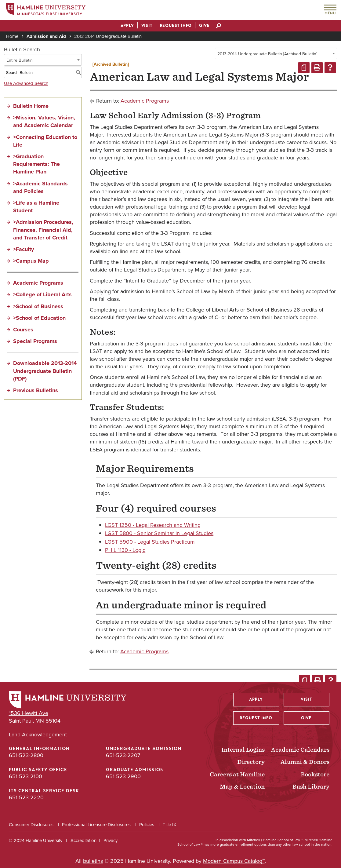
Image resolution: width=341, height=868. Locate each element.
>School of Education (39, 318)
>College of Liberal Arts (42, 294)
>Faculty (24, 249)
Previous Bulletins (36, 390)
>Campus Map (31, 261)
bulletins (93, 861)
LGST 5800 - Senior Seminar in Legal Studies (159, 533)
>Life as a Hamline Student (36, 207)
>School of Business (38, 306)
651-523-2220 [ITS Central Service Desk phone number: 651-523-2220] (26, 797)
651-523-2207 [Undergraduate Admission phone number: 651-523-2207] (123, 755)
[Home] (46, 10)
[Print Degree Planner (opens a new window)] (304, 68)
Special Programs (35, 341)
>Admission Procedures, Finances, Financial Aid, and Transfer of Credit (43, 230)
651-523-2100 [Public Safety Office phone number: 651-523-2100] (25, 776)
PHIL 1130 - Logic (125, 550)
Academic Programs (38, 283)
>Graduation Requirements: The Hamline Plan (36, 164)
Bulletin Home (31, 106)
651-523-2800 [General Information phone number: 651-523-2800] (26, 755)
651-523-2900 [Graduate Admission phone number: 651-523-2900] (123, 776)
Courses (23, 330)
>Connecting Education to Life (45, 141)
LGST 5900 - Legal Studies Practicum (150, 542)
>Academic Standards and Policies (40, 187)
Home (12, 36)
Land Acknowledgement (38, 734)
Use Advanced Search (26, 83)
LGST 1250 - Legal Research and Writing (153, 525)
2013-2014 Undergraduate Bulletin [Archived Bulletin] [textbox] (267, 54)
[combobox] (276, 53)
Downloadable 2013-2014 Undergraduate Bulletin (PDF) (45, 371)
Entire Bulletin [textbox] (20, 60)
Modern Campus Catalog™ (234, 861)
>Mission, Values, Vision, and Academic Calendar (44, 121)
